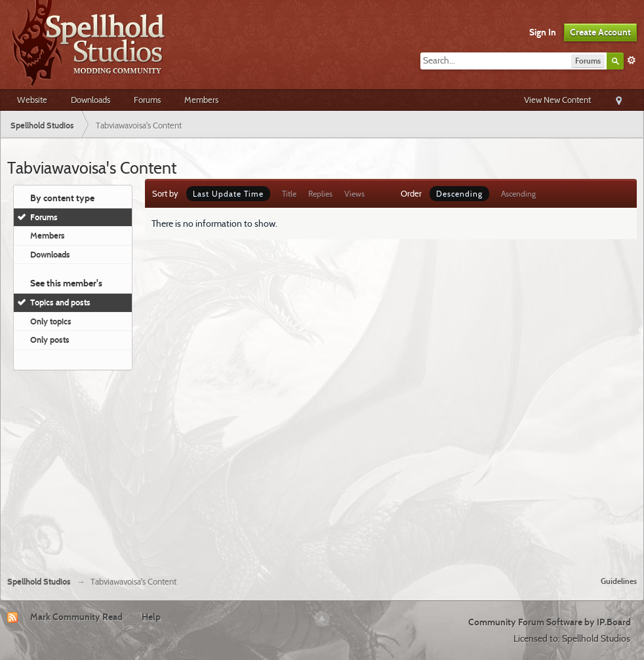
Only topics (51, 321)
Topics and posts (60, 302)
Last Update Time (228, 194)
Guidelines (619, 581)
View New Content (557, 100)
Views (354, 194)
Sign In (543, 32)
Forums (147, 100)
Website (32, 100)
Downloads (91, 100)
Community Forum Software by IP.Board (550, 622)
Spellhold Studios (39, 582)
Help (151, 617)
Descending (459, 194)
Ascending (518, 194)
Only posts (50, 340)
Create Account (600, 32)
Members (201, 100)
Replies (320, 194)
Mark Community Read (76, 617)
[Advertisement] (322, 468)
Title (289, 194)
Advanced (632, 60)
